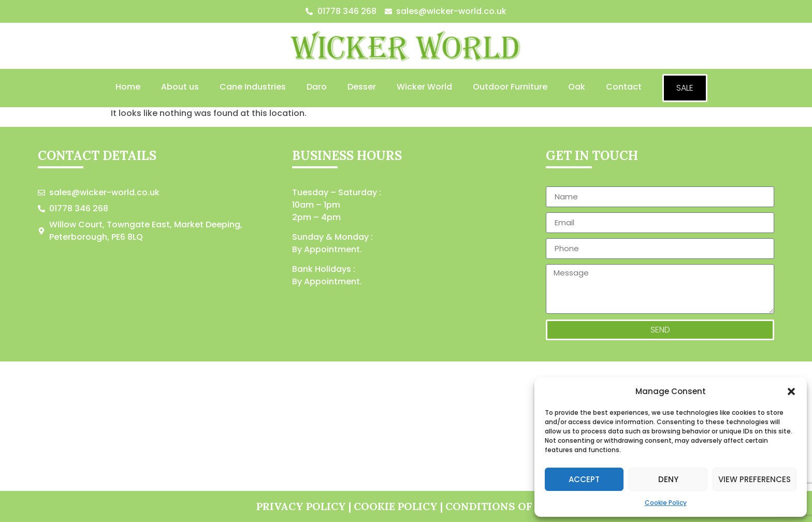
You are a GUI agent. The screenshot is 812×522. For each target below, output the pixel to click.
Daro (317, 87)
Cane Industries (253, 87)
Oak (577, 87)
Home (128, 87)
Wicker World (424, 87)
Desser (362, 87)
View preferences (755, 479)
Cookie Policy (666, 503)
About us (180, 87)
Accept (584, 479)
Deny (668, 479)
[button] (791, 392)
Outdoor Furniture (510, 87)
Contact (624, 87)
